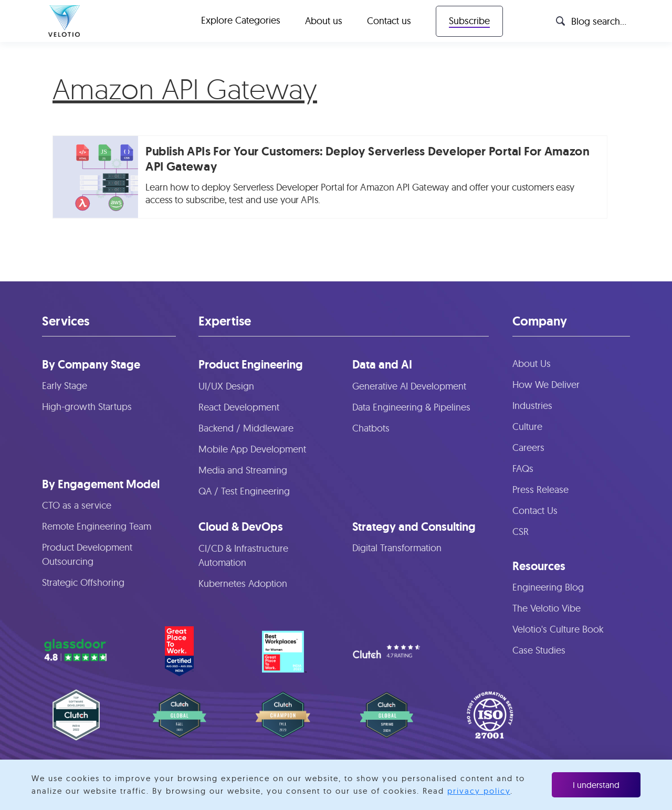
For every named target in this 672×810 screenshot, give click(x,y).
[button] (241, 21)
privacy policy (479, 791)
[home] (64, 21)
